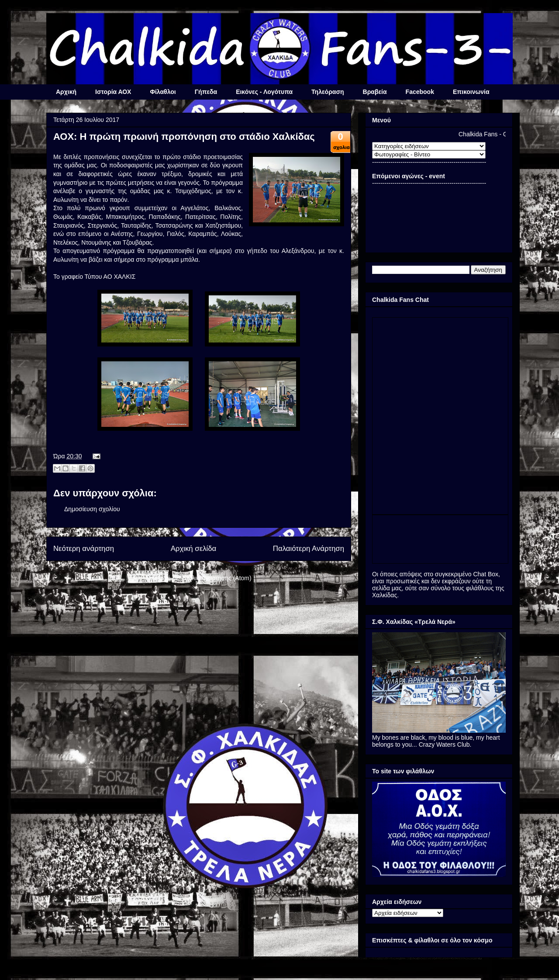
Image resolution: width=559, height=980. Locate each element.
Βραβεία (375, 92)
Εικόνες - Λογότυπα (264, 92)
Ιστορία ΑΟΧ (113, 92)
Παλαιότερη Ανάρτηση (309, 549)
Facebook (420, 92)
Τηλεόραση (328, 92)
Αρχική (66, 92)
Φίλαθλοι (163, 92)
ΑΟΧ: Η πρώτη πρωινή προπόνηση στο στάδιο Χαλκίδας (184, 137)
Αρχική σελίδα (194, 549)
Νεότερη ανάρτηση (84, 549)
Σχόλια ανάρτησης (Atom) (217, 578)
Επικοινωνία (471, 92)
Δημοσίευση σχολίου (92, 509)
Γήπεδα (206, 92)
